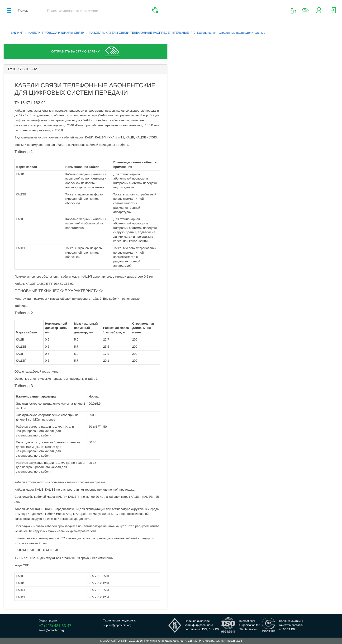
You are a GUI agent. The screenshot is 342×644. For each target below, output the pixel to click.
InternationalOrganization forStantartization (249, 625)
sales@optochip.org (51, 630)
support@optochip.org (117, 625)
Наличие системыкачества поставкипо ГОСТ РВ (291, 625)
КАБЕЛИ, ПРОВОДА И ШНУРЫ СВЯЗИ (57, 33)
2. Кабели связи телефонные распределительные (230, 33)
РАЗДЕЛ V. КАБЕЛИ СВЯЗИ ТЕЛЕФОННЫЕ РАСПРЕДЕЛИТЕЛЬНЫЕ (139, 33)
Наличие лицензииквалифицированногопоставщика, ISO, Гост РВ (202, 625)
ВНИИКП (17, 33)
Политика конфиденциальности (165, 641)
